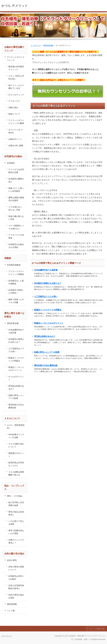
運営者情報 (12, 604)
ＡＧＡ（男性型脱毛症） (16, 427)
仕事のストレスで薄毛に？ (16, 541)
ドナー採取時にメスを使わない (16, 227)
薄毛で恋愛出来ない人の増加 (16, 532)
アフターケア (14, 101)
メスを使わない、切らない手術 (16, 208)
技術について (14, 114)
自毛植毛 (11, 163)
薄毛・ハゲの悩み (15, 496)
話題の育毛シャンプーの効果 (47, 352)
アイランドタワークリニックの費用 (16, 122)
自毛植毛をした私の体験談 (16, 282)
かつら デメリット (15, 6)
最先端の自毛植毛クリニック (16, 68)
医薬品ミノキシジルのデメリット (49, 323)
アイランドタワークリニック (16, 59)
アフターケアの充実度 (16, 236)
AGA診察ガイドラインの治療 (16, 436)
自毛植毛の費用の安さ (16, 180)
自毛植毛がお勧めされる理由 (16, 246)
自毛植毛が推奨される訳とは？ (48, 283)
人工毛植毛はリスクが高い (46, 296)
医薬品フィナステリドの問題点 (48, 310)
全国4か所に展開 (16, 146)
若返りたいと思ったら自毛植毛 (16, 190)
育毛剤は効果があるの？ (45, 336)
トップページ (36, 45)
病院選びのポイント (16, 455)
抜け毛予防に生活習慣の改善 (16, 504)
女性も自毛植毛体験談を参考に (16, 587)
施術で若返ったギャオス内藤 (16, 301)
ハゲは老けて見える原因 (16, 523)
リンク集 (11, 611)
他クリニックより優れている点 (16, 87)
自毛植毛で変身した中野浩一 (16, 292)
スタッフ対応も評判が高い (16, 77)
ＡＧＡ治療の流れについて (16, 445)
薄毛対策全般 (48, 45)
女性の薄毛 (12, 560)
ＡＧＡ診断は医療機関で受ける (16, 473)
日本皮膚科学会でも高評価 (46, 270)
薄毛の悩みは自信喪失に (16, 513)
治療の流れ (13, 107)
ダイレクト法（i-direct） (16, 131)
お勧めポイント (15, 139)
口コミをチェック (16, 95)
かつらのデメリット (16, 378)
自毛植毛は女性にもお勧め (16, 578)
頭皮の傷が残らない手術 (16, 218)
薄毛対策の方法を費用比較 (46, 365)
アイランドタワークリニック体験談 (16, 273)
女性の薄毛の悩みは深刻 (16, 596)
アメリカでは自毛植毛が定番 (16, 171)
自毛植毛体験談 (14, 265)
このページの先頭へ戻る (97, 629)
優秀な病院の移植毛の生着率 (16, 199)
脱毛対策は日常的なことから (16, 464)
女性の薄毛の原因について (16, 568)
